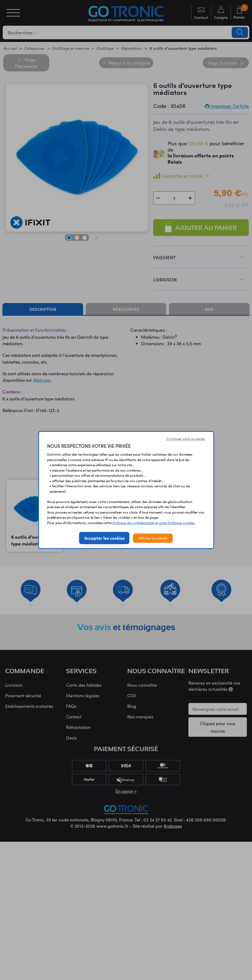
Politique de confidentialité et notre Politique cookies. (154, 523)
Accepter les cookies (104, 538)
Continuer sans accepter (186, 438)
